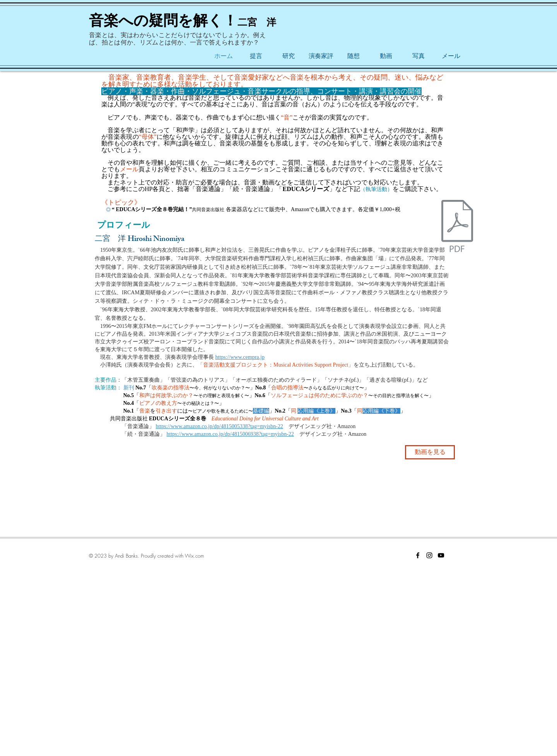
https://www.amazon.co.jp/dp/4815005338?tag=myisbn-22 (220, 426)
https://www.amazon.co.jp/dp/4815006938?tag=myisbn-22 (230, 434)
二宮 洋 (257, 22)
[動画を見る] (430, 452)
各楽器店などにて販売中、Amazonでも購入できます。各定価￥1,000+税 (316, 209)
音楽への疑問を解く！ (163, 20)
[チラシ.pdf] (457, 227)
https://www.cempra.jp (240, 357)
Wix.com (194, 556)
